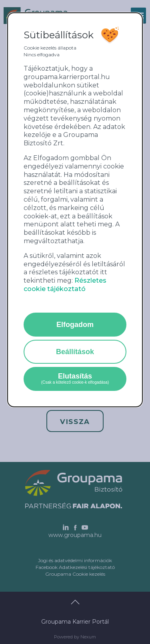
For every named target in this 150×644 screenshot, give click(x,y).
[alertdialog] (75, 210)
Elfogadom (75, 325)
